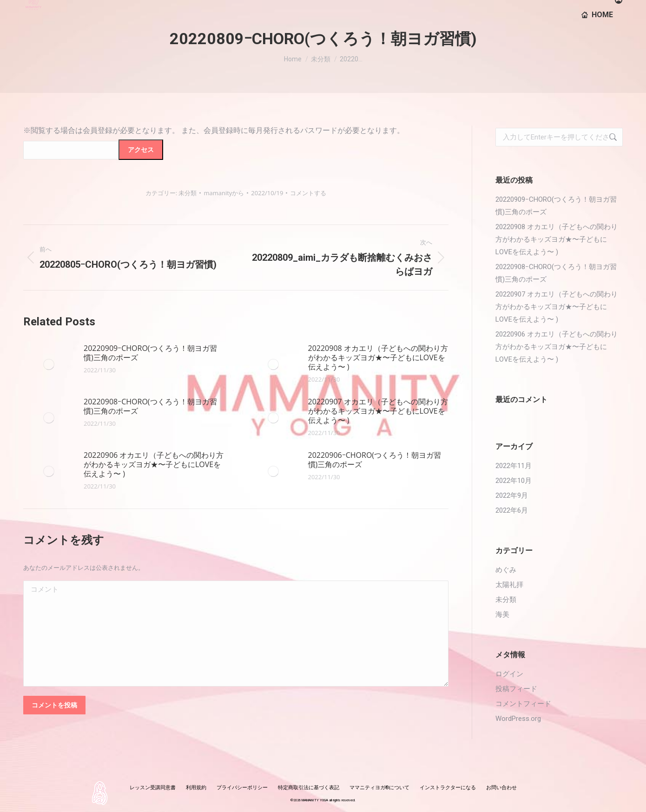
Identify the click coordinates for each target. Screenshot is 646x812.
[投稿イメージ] (49, 364)
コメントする (308, 193)
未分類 (188, 193)
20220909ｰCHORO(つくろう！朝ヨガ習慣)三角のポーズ (150, 353)
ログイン (509, 674)
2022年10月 (514, 481)
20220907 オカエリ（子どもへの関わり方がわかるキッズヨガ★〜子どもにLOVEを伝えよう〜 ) (378, 411)
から (224, 193)
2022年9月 (512, 495)
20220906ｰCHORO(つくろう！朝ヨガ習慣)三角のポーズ (375, 460)
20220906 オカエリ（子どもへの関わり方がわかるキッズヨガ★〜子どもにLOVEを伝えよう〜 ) (154, 464)
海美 (502, 614)
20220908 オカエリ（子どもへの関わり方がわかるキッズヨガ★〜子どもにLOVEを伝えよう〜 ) (378, 357)
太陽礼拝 (509, 585)
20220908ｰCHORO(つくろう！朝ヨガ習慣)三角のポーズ (150, 406)
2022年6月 (512, 510)
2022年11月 (514, 466)
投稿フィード (516, 689)
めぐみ (506, 570)
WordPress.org (518, 719)
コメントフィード (523, 704)
